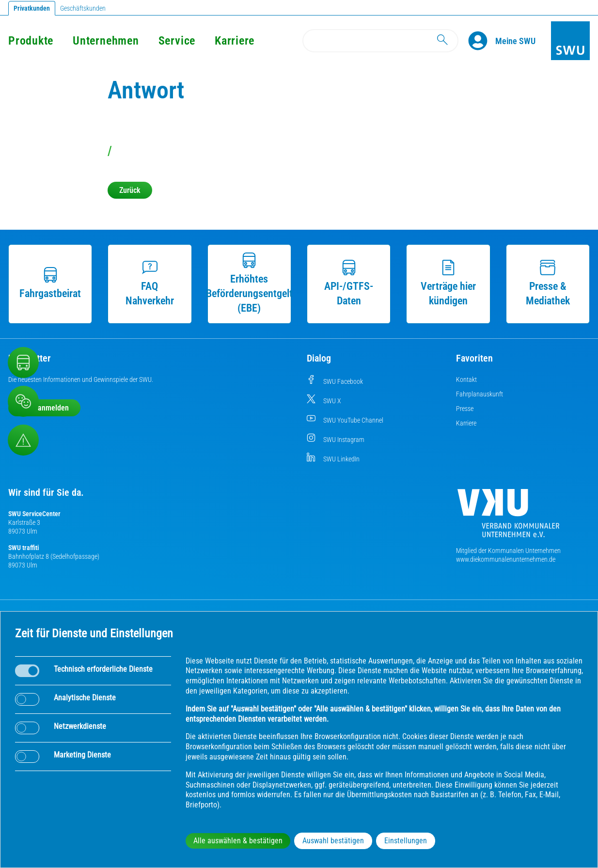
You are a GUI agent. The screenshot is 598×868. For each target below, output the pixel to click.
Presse (465, 409)
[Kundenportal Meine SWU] (515, 41)
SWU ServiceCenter (34, 514)
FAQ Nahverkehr (150, 283)
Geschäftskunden (83, 8)
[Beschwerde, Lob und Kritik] (23, 401)
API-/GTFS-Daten (349, 283)
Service (177, 41)
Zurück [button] (130, 190)
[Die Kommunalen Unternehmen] (508, 517)
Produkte (31, 41)
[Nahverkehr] (23, 363)
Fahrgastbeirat (50, 283)
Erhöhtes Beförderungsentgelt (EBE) (249, 283)
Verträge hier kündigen (448, 283)
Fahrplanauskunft (480, 394)
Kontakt (466, 379)
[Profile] (482, 41)
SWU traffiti (24, 548)
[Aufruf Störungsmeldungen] (23, 440)
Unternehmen (106, 41)
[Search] (380, 41)
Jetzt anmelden (44, 408)
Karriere (235, 41)
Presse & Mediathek (548, 283)
